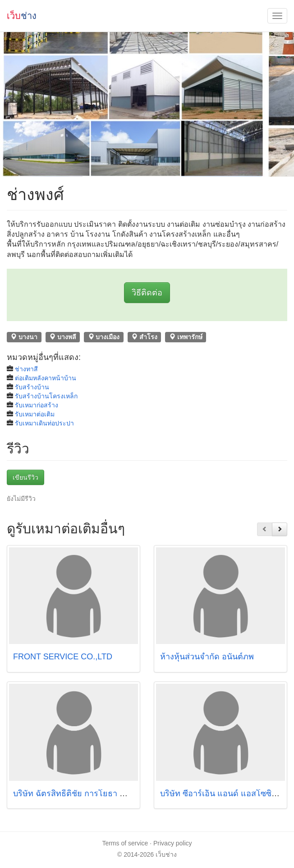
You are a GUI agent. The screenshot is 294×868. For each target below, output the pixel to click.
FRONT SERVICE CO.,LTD (63, 657)
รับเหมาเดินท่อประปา (44, 423)
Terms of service (125, 843)
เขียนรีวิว (25, 477)
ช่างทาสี (26, 369)
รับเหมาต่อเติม (35, 414)
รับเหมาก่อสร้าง (37, 405)
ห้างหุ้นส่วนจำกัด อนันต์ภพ (207, 657)
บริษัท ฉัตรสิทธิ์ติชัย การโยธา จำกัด (76, 793)
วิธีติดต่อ (147, 293)
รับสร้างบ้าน (32, 387)
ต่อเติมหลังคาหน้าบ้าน (46, 378)
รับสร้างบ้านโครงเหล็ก (46, 396)
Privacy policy (173, 843)
